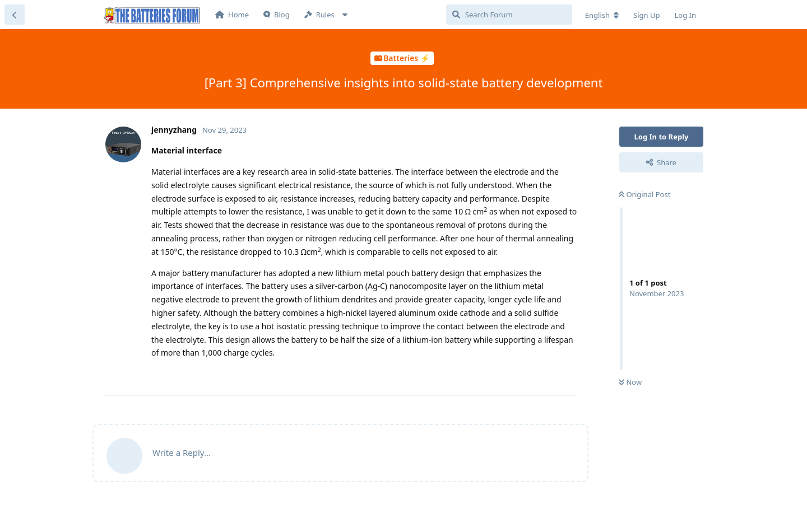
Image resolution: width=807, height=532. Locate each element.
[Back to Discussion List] (15, 15)
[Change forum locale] (602, 15)
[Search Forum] (509, 15)
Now (630, 382)
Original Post (644, 194)
